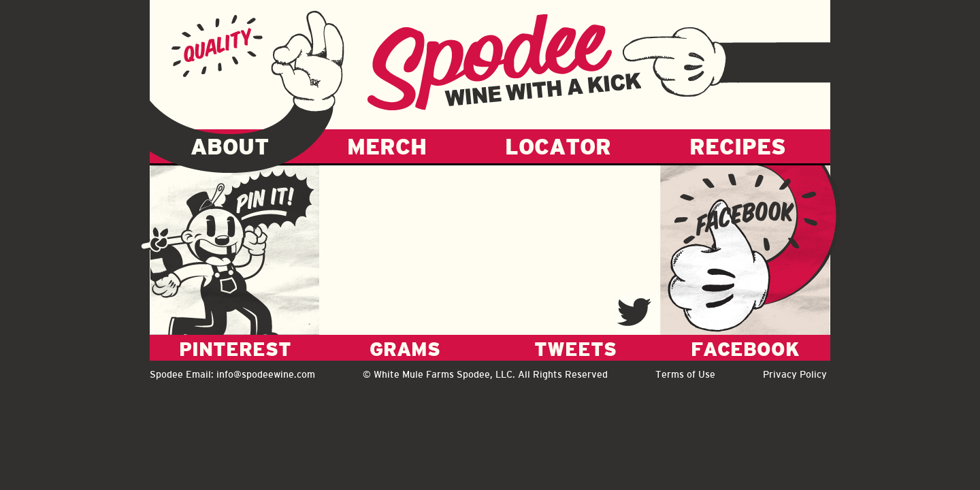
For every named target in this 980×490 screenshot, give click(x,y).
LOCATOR (558, 146)
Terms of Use (685, 374)
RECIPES (738, 146)
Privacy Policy (795, 374)
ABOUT (230, 146)
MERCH (387, 146)
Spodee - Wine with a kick (504, 62)
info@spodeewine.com (266, 374)
